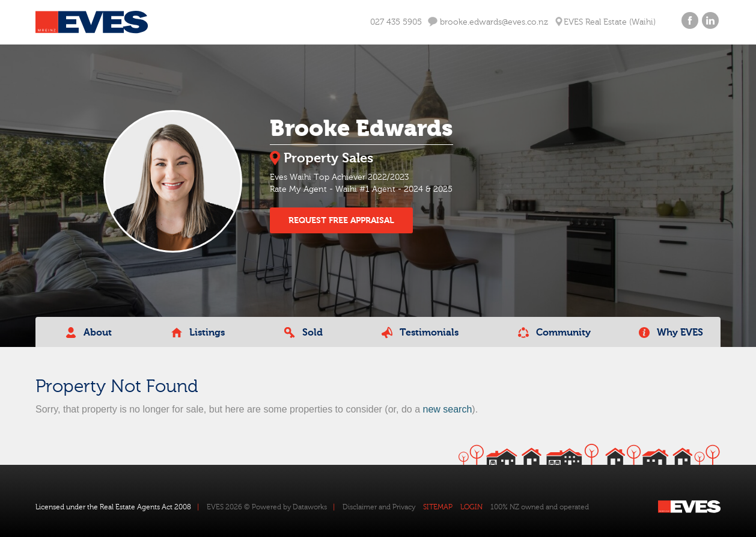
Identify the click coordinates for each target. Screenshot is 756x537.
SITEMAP (438, 507)
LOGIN (471, 507)
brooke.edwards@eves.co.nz (488, 22)
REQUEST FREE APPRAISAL (341, 220)
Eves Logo (92, 22)
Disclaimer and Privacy (379, 507)
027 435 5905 (396, 22)
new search (447, 409)
